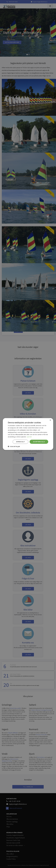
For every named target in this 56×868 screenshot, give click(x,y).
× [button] (50, 420)
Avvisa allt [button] (20, 442)
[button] (14, 446)
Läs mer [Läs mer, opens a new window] (29, 437)
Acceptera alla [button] (39, 442)
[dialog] (28, 434)
